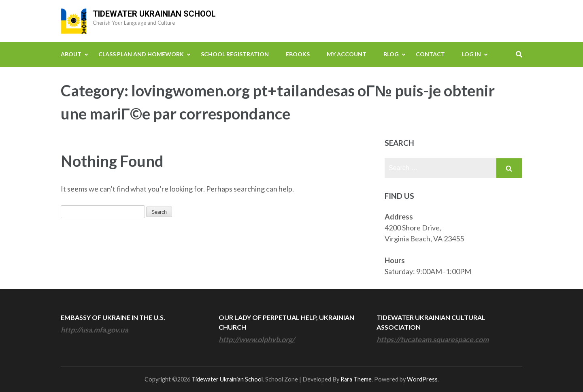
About (71, 54)
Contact (430, 54)
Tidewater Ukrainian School (154, 14)
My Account (347, 54)
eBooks (298, 54)
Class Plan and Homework (141, 54)
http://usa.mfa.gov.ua (94, 330)
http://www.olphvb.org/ (257, 339)
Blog (391, 54)
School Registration (235, 54)
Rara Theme (356, 379)
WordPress (422, 379)
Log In (471, 54)
